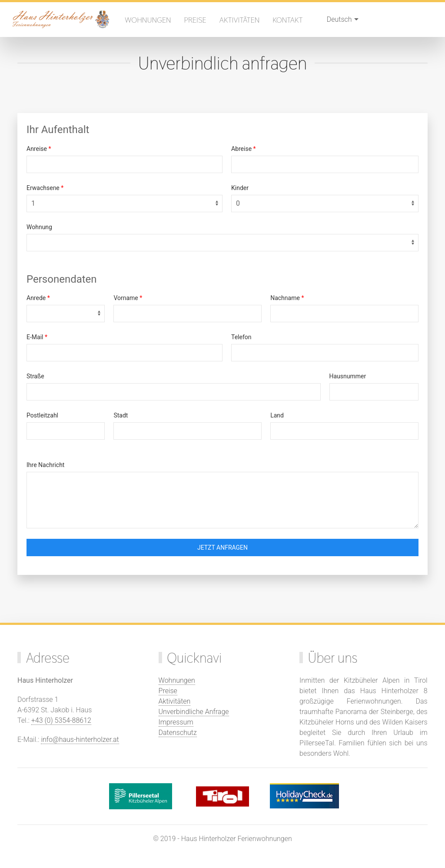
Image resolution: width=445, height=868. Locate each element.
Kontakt (288, 20)
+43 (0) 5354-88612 (61, 720)
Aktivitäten (240, 20)
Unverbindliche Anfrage (194, 712)
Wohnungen (148, 20)
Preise (195, 20)
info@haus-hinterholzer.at (80, 739)
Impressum (176, 722)
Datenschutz (178, 733)
